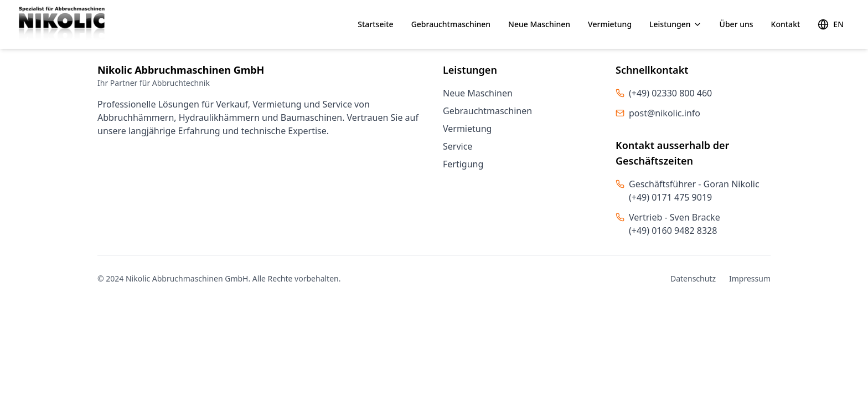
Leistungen (676, 24)
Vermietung (610, 24)
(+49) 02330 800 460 (670, 93)
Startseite (375, 24)
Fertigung (463, 164)
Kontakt (786, 24)
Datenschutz (693, 278)
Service (458, 146)
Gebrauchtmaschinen (451, 24)
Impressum (750, 278)
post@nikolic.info (665, 113)
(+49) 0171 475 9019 (670, 197)
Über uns (737, 24)
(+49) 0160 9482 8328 (673, 231)
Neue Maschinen (539, 24)
